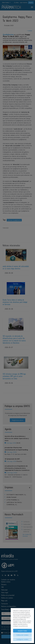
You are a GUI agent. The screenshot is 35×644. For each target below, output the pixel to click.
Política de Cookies (22, 635)
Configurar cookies (22, 639)
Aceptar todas (22, 631)
